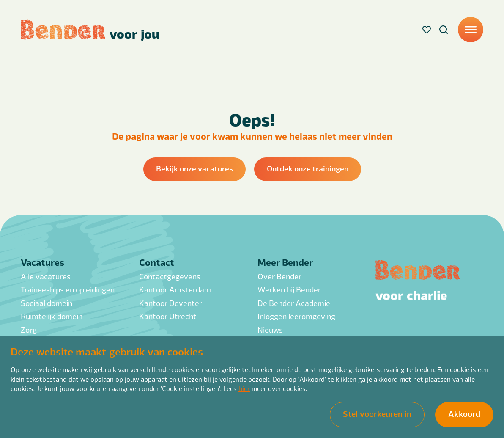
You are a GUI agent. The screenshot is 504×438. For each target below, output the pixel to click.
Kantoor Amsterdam (175, 289)
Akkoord (464, 414)
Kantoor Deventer (171, 303)
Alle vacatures (46, 276)
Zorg (29, 329)
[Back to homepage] (90, 30)
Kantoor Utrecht (168, 316)
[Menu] (471, 30)
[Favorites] (427, 30)
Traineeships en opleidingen (68, 289)
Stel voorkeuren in (377, 414)
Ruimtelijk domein (52, 316)
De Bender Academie (294, 303)
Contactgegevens (170, 276)
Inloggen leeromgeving (296, 316)
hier (244, 388)
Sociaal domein (47, 303)
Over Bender (279, 276)
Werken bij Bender (289, 289)
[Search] (444, 30)
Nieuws (270, 329)
